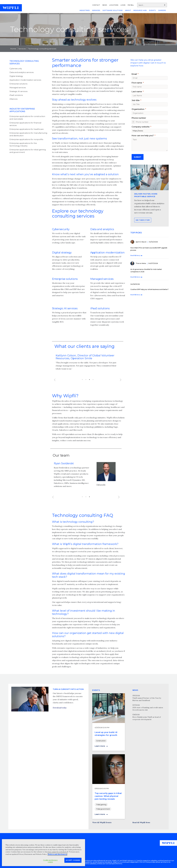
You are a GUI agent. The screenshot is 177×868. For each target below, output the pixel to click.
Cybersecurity (16, 69)
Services (22, 49)
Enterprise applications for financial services (25, 124)
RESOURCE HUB (140, 10)
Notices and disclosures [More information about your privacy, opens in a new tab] (57, 854)
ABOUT (128, 10)
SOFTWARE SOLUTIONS (113, 10)
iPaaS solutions (16, 95)
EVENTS (152, 10)
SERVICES (96, 10)
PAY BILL (131, 5)
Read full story (135, 255)
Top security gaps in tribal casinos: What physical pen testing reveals (108, 796)
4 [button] (93, 380)
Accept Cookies (73, 860)
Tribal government (103, 809)
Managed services (18, 88)
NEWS (105, 5)
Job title (136, 100)
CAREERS (162, 10)
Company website (141, 127)
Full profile (101, 496)
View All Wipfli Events (102, 822)
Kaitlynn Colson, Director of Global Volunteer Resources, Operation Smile (85, 357)
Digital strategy (16, 76)
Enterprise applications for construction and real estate (27, 118)
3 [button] (89, 380)
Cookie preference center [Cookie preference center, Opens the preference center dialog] (50, 861)
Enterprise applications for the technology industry (23, 144)
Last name (137, 92)
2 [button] (86, 380)
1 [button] (82, 380)
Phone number (139, 118)
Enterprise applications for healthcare (27, 129)
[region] (43, 853)
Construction (101, 741)
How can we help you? (143, 136)
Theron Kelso (141, 263)
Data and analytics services (22, 72)
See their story (143, 231)
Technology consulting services (42, 49)
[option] (88, 364)
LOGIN (123, 5)
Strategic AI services (18, 91)
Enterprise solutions (18, 84)
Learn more (100, 746)
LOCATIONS (114, 5)
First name (137, 83)
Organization (138, 109)
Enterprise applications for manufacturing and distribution (28, 134)
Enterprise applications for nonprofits (26, 139)
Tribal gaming (101, 805)
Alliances (13, 99)
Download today (60, 719)
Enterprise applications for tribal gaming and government (28, 151)
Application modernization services (25, 80)
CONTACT (96, 5)
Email (134, 74)
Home (13, 49)
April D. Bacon (141, 242)
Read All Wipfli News (141, 822)
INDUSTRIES (85, 10)
